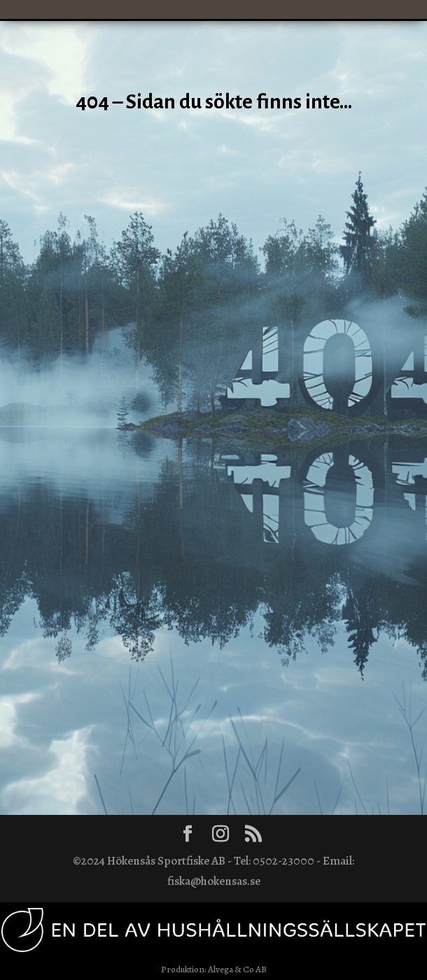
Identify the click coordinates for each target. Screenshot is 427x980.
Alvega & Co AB (237, 969)
